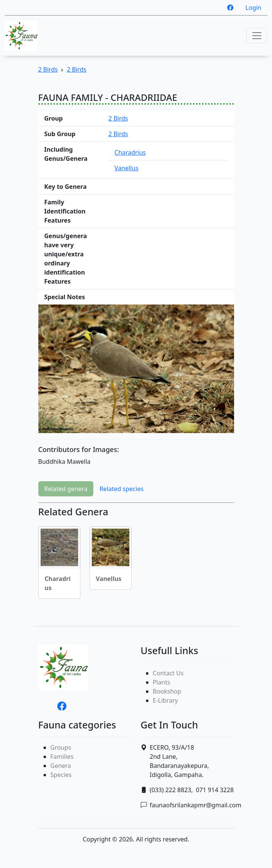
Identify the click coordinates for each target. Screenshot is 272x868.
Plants (162, 682)
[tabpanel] (136, 555)
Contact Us (168, 673)
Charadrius (130, 152)
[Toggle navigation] (257, 36)
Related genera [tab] (66, 489)
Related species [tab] (121, 489)
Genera (61, 766)
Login (253, 8)
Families (62, 757)
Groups (61, 747)
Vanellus (127, 168)
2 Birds (48, 69)
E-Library (165, 700)
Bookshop (167, 691)
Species (61, 775)
